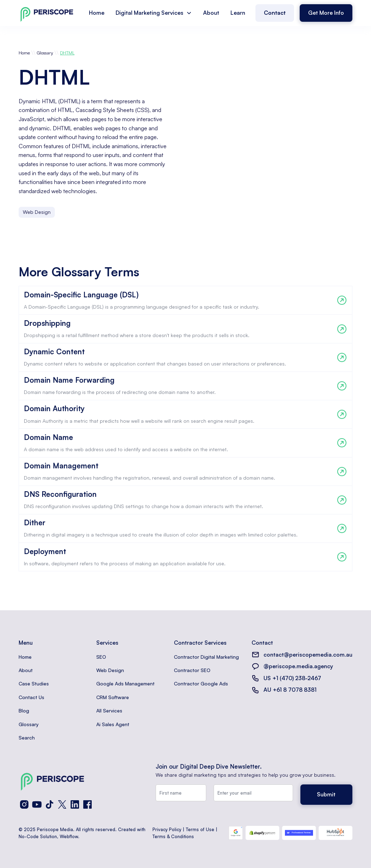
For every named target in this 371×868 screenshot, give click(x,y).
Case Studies (34, 683)
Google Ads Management (125, 683)
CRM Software (113, 697)
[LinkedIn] (75, 804)
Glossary (45, 53)
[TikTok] (50, 804)
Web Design (110, 670)
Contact (275, 13)
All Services (109, 711)
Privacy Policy (167, 829)
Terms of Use (200, 829)
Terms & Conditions (173, 836)
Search (27, 738)
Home (97, 13)
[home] (47, 13)
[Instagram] (24, 804)
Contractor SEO (192, 670)
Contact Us (31, 697)
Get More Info (326, 13)
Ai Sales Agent (113, 724)
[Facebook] (87, 804)
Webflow (69, 836)
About (211, 13)
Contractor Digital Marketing (206, 657)
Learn (238, 13)
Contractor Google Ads (201, 683)
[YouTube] (37, 804)
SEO (101, 657)
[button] (154, 13)
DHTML (67, 53)
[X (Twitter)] (62, 804)
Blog (24, 711)
